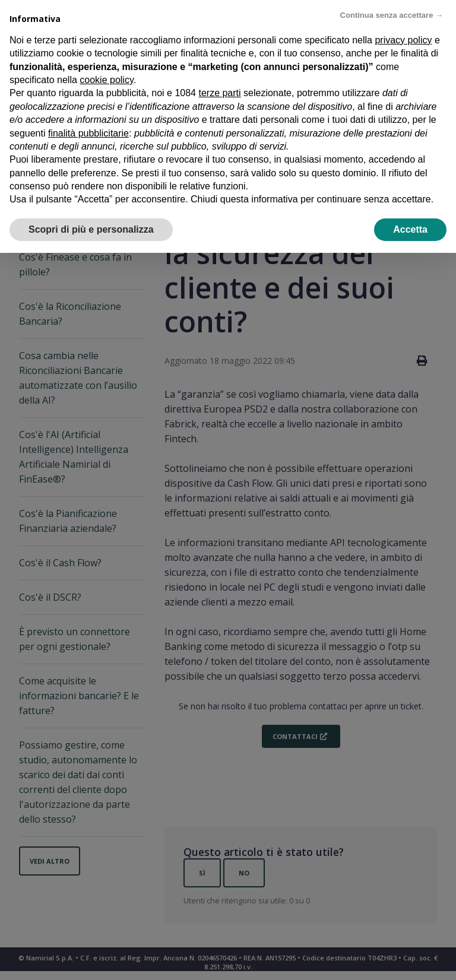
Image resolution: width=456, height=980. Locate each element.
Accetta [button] (410, 229)
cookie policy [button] (106, 80)
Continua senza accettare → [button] (392, 15)
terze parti (219, 93)
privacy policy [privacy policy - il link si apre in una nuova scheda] (403, 40)
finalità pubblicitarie (88, 133)
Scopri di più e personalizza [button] (91, 229)
